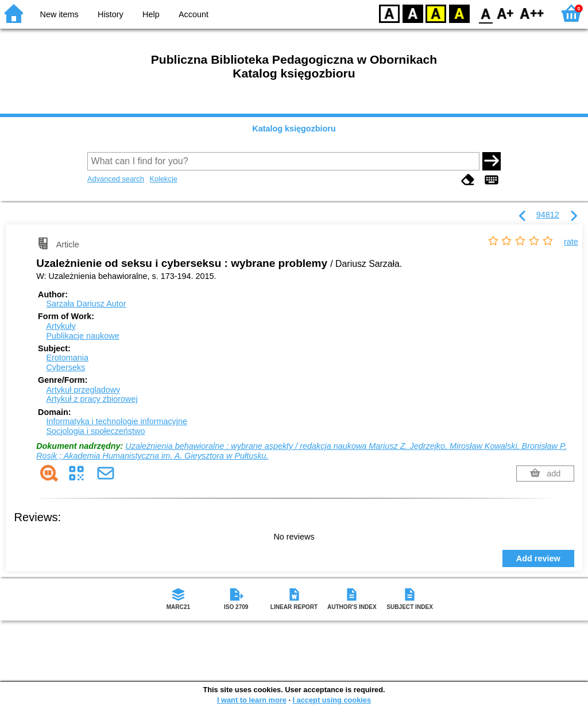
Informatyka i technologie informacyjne (117, 421)
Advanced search (116, 179)
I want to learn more (252, 700)
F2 (532, 13)
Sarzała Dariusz (86, 304)
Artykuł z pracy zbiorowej (92, 399)
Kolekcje (163, 179)
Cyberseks (65, 367)
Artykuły (61, 326)
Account (194, 14)
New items (59, 14)
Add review (538, 558)
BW (413, 13)
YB (436, 13)
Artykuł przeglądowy (83, 390)
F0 (486, 13)
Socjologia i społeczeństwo (95, 431)
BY (459, 13)
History (111, 14)
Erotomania (67, 358)
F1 (506, 13)
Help (151, 14)
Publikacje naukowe (82, 336)
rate (571, 242)
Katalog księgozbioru (294, 129)
